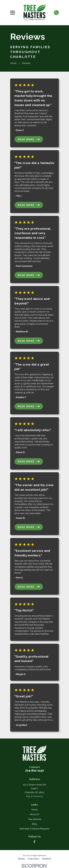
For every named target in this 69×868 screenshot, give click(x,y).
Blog (34, 824)
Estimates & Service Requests (34, 829)
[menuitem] (21, 858)
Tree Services (34, 819)
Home (35, 810)
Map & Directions (35, 796)
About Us (34, 814)
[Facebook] (34, 842)
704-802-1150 (34, 771)
